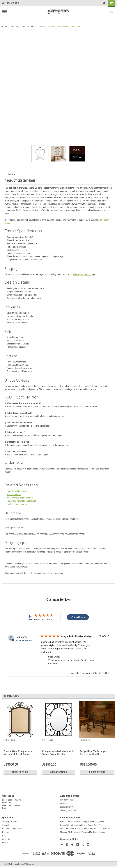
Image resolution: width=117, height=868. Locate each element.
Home (5, 27)
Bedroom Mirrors (29, 27)
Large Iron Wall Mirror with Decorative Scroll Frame (59, 27)
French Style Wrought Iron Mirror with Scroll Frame (18, 753)
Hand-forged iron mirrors (18, 491)
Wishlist (64, 803)
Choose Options (20, 772)
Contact (6, 825)
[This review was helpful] (100, 673)
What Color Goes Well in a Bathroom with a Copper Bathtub (85, 829)
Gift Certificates (67, 800)
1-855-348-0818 (11, 3)
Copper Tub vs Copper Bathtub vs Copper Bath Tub (81, 825)
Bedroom (14, 27)
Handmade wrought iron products (21, 501)
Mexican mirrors (14, 495)
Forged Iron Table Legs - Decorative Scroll (93, 753)
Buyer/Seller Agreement (12, 829)
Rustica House (9, 740)
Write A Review (78, 617)
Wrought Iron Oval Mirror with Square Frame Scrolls (58, 753)
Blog (4, 836)
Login (62, 807)
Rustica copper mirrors (17, 504)
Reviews (6, 832)
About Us (6, 839)
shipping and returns (82, 274)
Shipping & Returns (68, 810)
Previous (109, 696)
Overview (11, 174)
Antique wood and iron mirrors (20, 498)
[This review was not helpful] (106, 673)
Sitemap (31, 864)
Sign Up (70, 807)
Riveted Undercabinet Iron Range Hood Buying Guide (82, 822)
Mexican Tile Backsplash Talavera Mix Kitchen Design (83, 832)
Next (113, 696)
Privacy (5, 843)
